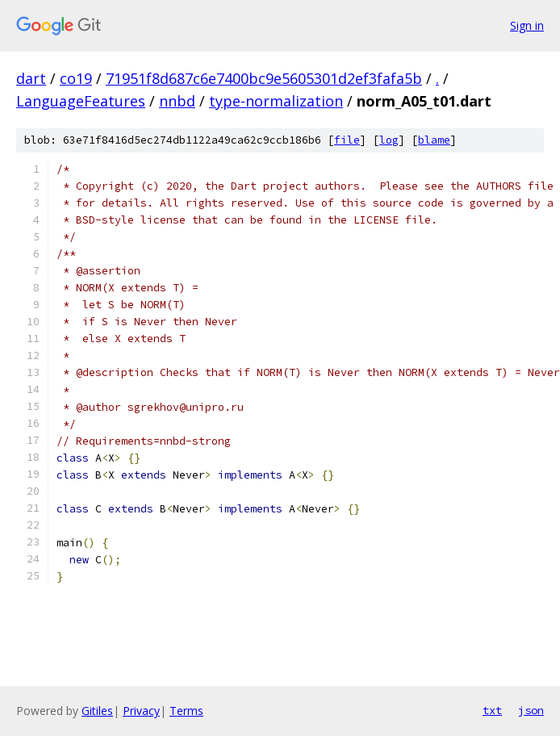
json (531, 710)
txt (492, 710)
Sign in (527, 25)
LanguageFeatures (81, 101)
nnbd (177, 101)
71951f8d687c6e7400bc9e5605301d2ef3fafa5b (264, 78)
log (389, 140)
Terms (186, 711)
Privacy (141, 711)
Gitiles (97, 711)
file (347, 140)
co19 (76, 78)
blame (434, 140)
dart (31, 78)
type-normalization (276, 101)
